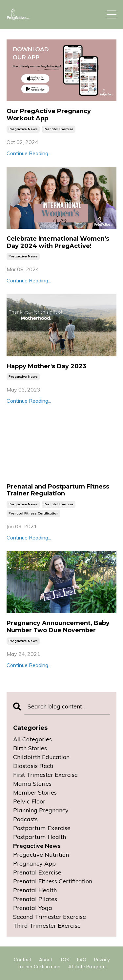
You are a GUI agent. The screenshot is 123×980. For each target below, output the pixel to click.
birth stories (30, 748)
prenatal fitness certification (33, 513)
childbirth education (41, 757)
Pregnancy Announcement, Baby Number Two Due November (58, 627)
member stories (35, 792)
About (46, 960)
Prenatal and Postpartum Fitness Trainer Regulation (58, 490)
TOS (65, 960)
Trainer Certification (39, 967)
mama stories (32, 784)
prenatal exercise (59, 129)
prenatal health (35, 890)
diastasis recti (33, 766)
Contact (22, 960)
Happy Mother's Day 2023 (46, 366)
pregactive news (23, 129)
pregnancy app (34, 863)
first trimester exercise (45, 775)
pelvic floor (29, 801)
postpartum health (40, 837)
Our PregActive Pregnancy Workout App (49, 115)
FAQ (82, 960)
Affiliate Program (87, 967)
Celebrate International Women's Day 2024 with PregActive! (58, 242)
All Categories (32, 739)
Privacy (102, 960)
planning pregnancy (41, 810)
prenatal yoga (33, 908)
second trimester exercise (50, 917)
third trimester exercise (47, 926)
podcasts (25, 819)
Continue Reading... (29, 153)
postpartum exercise (42, 828)
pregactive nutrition (41, 855)
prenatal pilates (35, 899)
